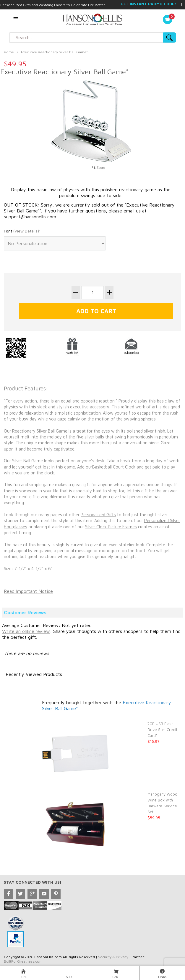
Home (9, 52)
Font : (22, 231)
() (26, 231)
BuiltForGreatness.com (23, 961)
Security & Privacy (113, 957)
